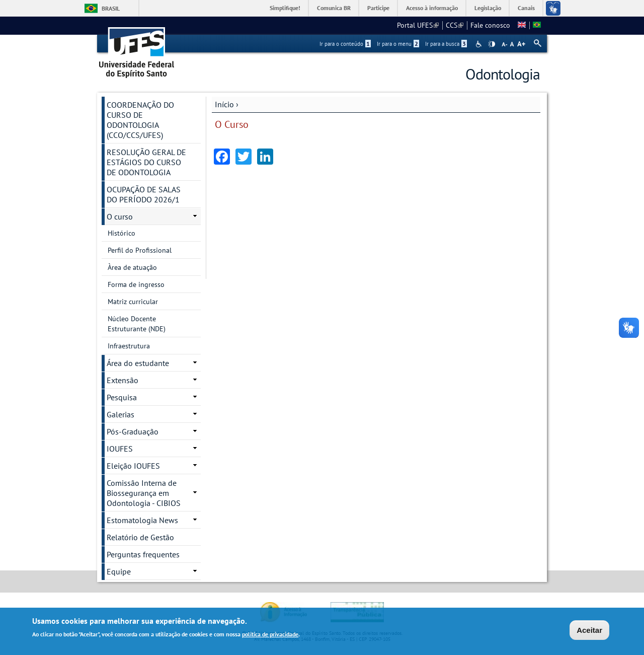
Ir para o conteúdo (345, 44)
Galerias (120, 414)
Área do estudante (138, 363)
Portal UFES (418, 25)
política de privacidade (270, 635)
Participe (378, 8)
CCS (455, 25)
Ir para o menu (398, 44)
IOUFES (120, 449)
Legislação (488, 8)
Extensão (123, 380)
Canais (526, 8)
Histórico (122, 233)
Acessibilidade (480, 44)
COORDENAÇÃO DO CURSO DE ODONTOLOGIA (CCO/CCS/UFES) (140, 120)
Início (224, 104)
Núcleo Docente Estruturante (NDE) (137, 324)
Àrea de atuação (132, 267)
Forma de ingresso (136, 284)
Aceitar (589, 630)
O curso (120, 216)
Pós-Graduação (133, 431)
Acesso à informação (432, 8)
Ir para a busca (446, 44)
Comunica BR (334, 8)
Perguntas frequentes (143, 554)
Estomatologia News (142, 520)
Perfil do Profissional (140, 250)
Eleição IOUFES (133, 466)
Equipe (119, 571)
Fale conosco (490, 25)
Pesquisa (122, 397)
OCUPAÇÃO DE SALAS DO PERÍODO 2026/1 (144, 194)
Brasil (111, 8)
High (492, 44)
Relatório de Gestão (140, 537)
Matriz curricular (133, 302)
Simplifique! (285, 8)
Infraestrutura (129, 346)
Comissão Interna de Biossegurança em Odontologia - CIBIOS (144, 493)
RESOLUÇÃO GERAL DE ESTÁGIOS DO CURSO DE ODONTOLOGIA (146, 162)
